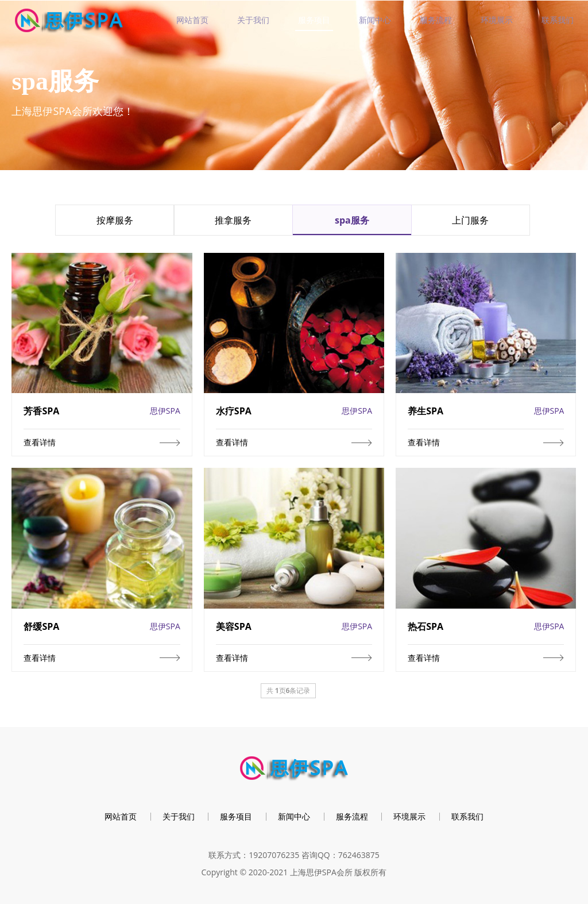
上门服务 (470, 220)
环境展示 (497, 20)
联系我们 (558, 20)
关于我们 (253, 20)
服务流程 (436, 20)
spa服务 (352, 220)
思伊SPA (165, 411)
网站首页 (192, 20)
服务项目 (314, 20)
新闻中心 (375, 20)
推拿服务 (233, 220)
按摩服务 (115, 220)
